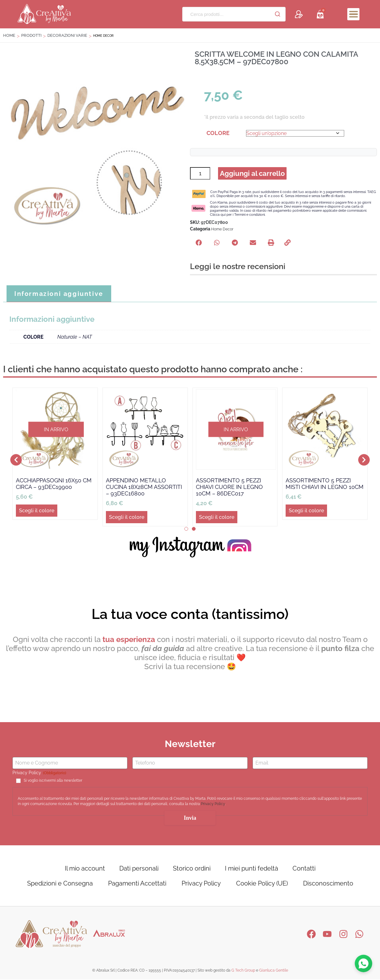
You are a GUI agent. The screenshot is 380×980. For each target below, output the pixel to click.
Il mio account (85, 869)
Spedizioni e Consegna (60, 884)
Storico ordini (192, 869)
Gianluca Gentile (274, 971)
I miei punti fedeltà (252, 869)
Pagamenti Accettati (137, 884)
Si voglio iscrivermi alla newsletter (53, 781)
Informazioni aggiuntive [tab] (59, 294)
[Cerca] (278, 14)
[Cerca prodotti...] (226, 14)
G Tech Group (243, 971)
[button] (199, 243)
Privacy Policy (213, 805)
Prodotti (31, 35)
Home (9, 35)
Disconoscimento (328, 884)
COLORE (218, 133)
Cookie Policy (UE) (262, 884)
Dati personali (139, 869)
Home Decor (222, 230)
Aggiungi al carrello (253, 174)
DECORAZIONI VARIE (67, 35)
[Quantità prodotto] (200, 174)
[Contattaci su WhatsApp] (363, 963)
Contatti (304, 869)
